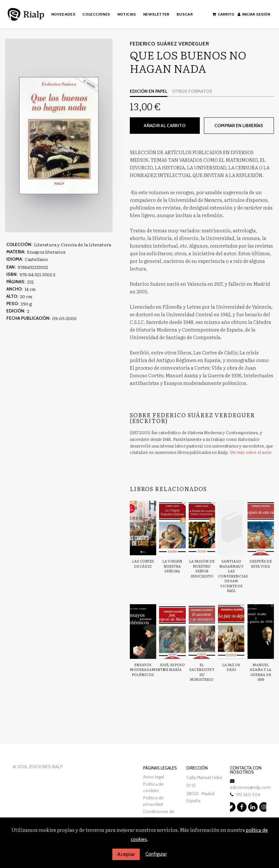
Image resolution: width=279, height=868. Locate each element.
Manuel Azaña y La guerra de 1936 (261, 672)
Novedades (63, 14)
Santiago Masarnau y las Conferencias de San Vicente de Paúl (233, 576)
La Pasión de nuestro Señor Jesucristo (202, 568)
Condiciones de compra (159, 815)
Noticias (127, 14)
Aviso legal (153, 777)
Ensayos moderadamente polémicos (147, 670)
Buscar (185, 14)
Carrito (223, 14)
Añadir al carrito (165, 126)
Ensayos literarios (46, 252)
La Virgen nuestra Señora (172, 566)
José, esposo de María (172, 667)
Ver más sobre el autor (251, 452)
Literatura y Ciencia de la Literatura (73, 244)
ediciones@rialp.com (250, 787)
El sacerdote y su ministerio (202, 672)
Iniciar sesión (254, 14)
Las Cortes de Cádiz (143, 564)
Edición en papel (149, 91)
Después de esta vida (261, 564)
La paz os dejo (231, 667)
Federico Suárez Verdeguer (170, 44)
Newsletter (156, 14)
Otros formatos (192, 91)
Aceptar (126, 854)
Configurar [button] (156, 854)
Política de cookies (153, 787)
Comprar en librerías (239, 126)
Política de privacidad (153, 801)
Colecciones (96, 14)
